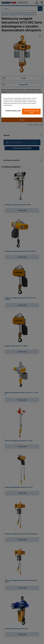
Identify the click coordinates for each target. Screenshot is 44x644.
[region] (22, 106)
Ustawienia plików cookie (13, 111)
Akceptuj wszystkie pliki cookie (31, 112)
